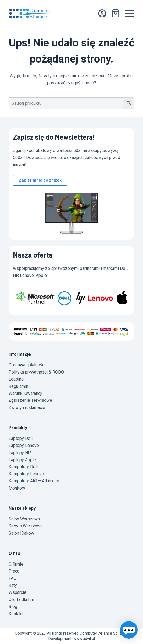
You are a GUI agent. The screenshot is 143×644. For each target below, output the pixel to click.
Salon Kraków (21, 533)
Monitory (17, 488)
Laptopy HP (20, 453)
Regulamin (18, 386)
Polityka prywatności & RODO (36, 372)
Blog (13, 607)
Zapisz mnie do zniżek (40, 180)
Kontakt (16, 614)
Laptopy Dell (21, 438)
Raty (13, 585)
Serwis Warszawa (26, 526)
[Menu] (130, 14)
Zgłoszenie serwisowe (30, 400)
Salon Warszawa (24, 519)
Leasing (16, 379)
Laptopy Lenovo (24, 445)
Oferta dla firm (22, 600)
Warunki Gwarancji (25, 393)
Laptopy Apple (22, 460)
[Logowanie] (102, 13)
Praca (14, 571)
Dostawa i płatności (27, 365)
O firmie (16, 564)
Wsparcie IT (20, 592)
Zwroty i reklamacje (27, 408)
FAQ (12, 578)
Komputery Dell (23, 467)
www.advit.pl (84, 639)
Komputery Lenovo (26, 474)
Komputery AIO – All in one (34, 481)
